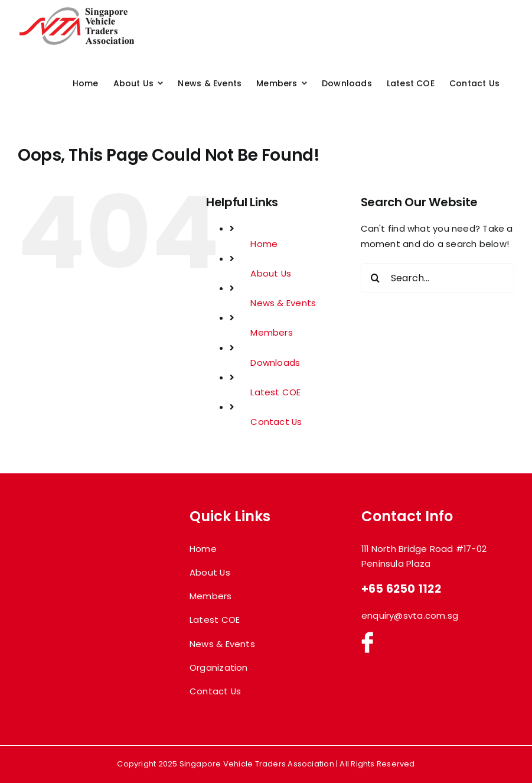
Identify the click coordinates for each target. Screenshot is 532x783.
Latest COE (275, 392)
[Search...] (438, 278)
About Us (271, 273)
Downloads (275, 363)
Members (272, 332)
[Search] (376, 278)
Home (264, 244)
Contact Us (276, 422)
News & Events (283, 303)
